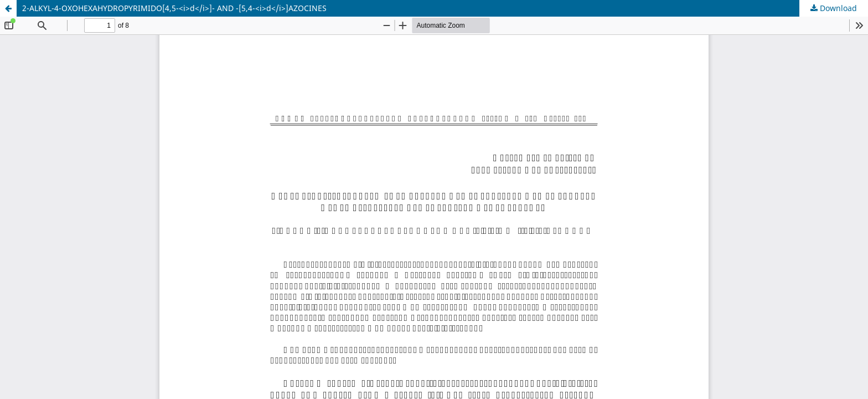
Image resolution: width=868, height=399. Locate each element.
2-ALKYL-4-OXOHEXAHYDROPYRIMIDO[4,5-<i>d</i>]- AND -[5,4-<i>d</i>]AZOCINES (174, 8)
